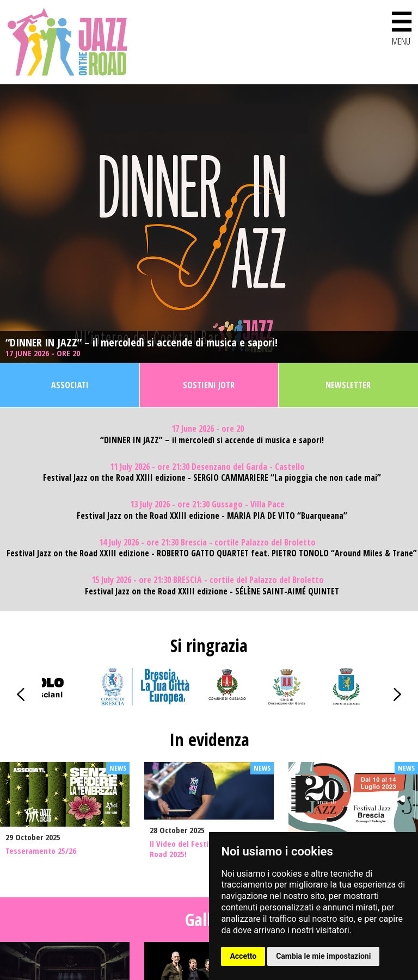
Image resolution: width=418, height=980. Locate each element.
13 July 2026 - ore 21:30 (207, 504)
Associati (70, 385)
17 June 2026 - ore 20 (44, 353)
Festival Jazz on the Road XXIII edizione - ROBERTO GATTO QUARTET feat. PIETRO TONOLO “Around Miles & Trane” (212, 553)
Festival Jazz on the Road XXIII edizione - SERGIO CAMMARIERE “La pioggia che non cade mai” (212, 478)
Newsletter (348, 385)
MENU (401, 26)
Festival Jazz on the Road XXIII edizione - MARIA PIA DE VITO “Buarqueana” (212, 516)
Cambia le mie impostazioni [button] (323, 956)
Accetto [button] (243, 956)
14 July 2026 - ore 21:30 (207, 542)
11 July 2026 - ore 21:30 (207, 467)
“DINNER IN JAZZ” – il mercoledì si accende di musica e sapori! (142, 343)
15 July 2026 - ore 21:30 (208, 580)
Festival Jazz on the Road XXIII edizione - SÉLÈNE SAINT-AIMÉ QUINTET (212, 591)
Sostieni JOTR (209, 385)
